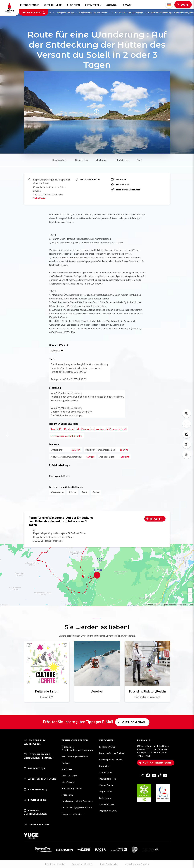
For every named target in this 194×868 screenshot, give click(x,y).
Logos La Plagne (70, 776)
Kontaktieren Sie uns (157, 763)
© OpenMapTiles (153, 605)
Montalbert (105, 766)
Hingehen (156, 519)
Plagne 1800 (105, 772)
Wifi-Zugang (68, 782)
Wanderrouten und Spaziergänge (130, 13)
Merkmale (101, 160)
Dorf (139, 160)
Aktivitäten (93, 5)
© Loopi (190, 605)
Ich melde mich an (133, 722)
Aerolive (97, 691)
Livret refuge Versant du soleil (66, 436)
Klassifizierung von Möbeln (75, 756)
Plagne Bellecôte (108, 779)
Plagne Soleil (105, 791)
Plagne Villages (107, 804)
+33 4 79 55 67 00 (88, 179)
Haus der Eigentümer (72, 788)
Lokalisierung (122, 160)
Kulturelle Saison (47, 691)
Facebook (120, 184)
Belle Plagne (105, 798)
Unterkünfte (53, 5)
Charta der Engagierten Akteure (77, 808)
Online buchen (33, 12)
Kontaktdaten (60, 160)
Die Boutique (35, 768)
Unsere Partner (37, 824)
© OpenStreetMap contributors (174, 605)
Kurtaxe (66, 763)
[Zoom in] (190, 590)
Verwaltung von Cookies (137, 864)
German (169, 5)
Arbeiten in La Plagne (40, 779)
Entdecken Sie (30, 5)
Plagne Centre (106, 785)
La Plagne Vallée (107, 747)
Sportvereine (35, 800)
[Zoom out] (190, 595)
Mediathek (67, 769)
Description (81, 160)
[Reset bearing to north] (190, 599)
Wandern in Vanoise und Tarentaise (96, 13)
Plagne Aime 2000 (108, 811)
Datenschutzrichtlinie (82, 864)
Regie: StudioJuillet (109, 864)
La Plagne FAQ (35, 789)
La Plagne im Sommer (66, 13)
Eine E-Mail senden (125, 190)
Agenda (111, 5)
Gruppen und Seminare (73, 814)
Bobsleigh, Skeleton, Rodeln (147, 691)
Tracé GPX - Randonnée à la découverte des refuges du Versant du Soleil (89, 429)
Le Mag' (127, 5)
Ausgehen (73, 5)
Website (119, 179)
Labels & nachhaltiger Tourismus (77, 801)
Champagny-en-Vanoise (111, 760)
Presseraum (67, 795)
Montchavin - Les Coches (112, 753)
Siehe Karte (39, 198)
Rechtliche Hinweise (55, 864)
